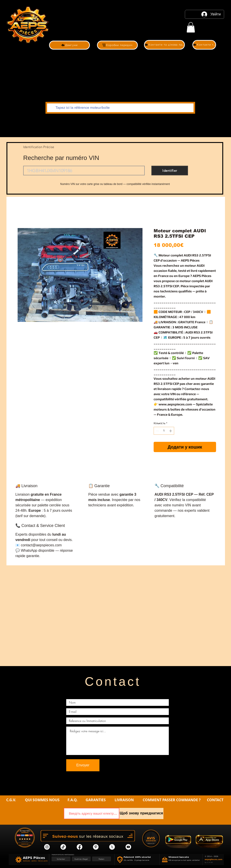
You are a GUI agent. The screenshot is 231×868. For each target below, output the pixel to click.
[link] (191, 27)
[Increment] (171, 431)
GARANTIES (96, 800)
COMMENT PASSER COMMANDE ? (172, 800)
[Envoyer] (83, 765)
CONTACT (215, 800)
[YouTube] (128, 847)
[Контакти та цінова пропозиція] (164, 45)
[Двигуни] (69, 45)
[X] (112, 847)
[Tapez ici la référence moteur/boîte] (120, 108)
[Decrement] (157, 431)
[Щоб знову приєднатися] (141, 813)
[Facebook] (79, 847)
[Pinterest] (96, 847)
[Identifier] (170, 171)
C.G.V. (11, 800)
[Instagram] (47, 847)
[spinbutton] (164, 431)
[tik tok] (63, 847)
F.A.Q (72, 800)
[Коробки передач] (117, 45)
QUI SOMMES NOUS (43, 800)
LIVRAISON (124, 800)
